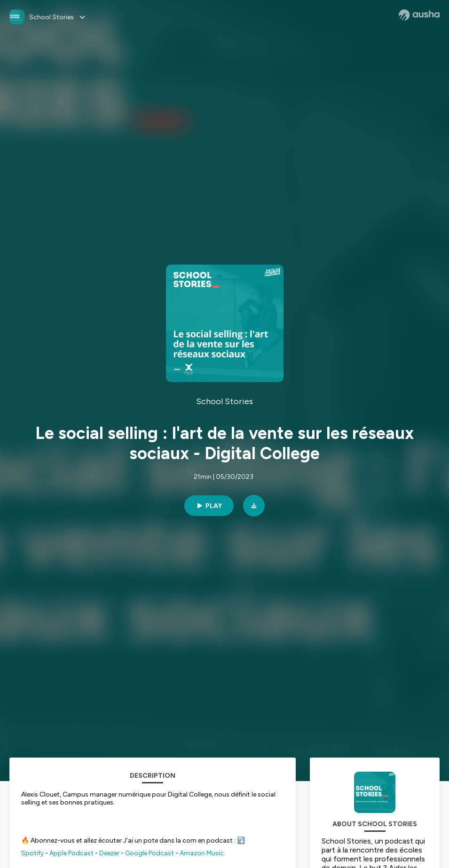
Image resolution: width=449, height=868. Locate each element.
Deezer (109, 853)
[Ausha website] (419, 15)
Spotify (32, 853)
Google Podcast (150, 853)
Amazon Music (202, 853)
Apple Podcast (71, 853)
